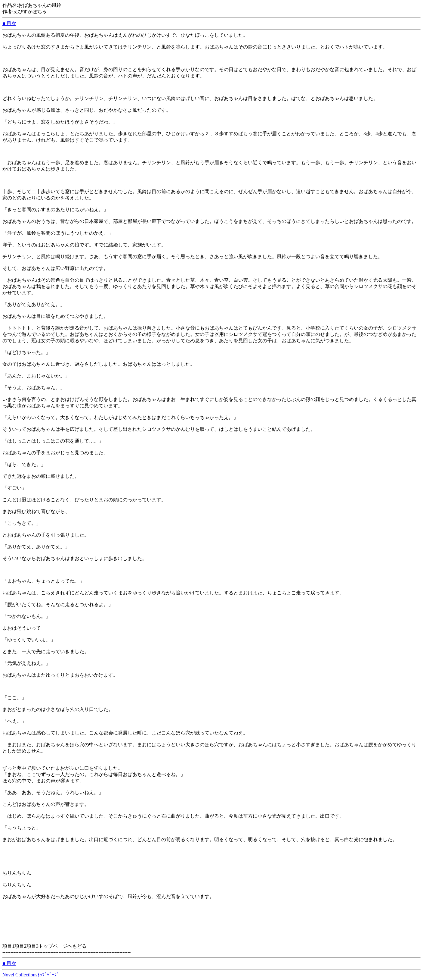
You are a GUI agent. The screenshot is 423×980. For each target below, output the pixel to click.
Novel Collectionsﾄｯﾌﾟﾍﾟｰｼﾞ (31, 975)
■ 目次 (9, 23)
